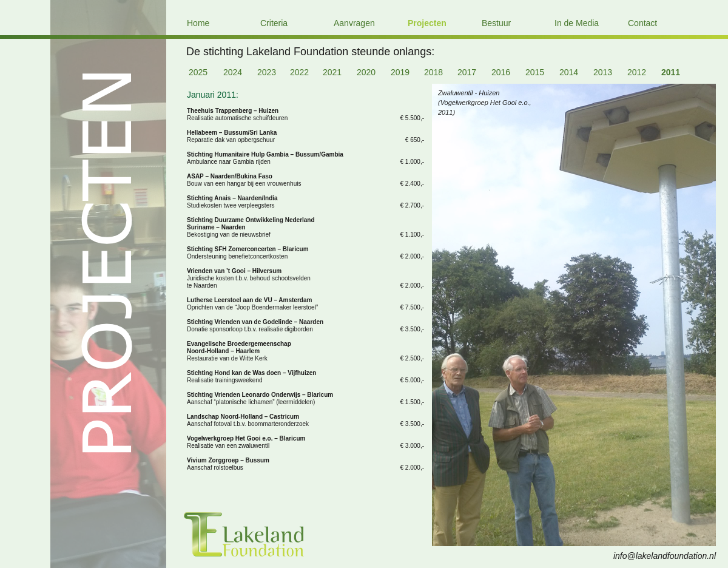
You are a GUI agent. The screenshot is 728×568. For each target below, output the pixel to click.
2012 (637, 72)
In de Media (577, 23)
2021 (332, 72)
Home (198, 23)
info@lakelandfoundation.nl (665, 556)
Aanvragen (354, 23)
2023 (267, 72)
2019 (400, 72)
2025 (198, 72)
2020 (366, 72)
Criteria (274, 23)
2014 (569, 72)
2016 (501, 72)
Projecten (427, 23)
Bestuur (496, 23)
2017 (467, 72)
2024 (233, 72)
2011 (671, 72)
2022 (299, 72)
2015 (535, 72)
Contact (642, 23)
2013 (603, 72)
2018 (433, 72)
